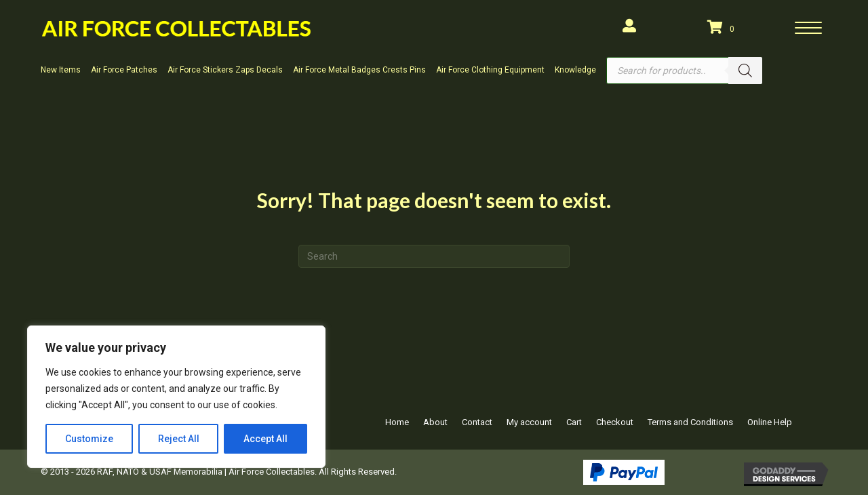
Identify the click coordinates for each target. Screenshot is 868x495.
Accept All (265, 439)
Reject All (179, 439)
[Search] (745, 71)
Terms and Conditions (690, 422)
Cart (574, 422)
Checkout (615, 422)
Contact (477, 422)
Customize (89, 439)
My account (529, 422)
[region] (176, 397)
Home (397, 422)
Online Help (770, 422)
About (435, 422)
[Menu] (808, 28)
